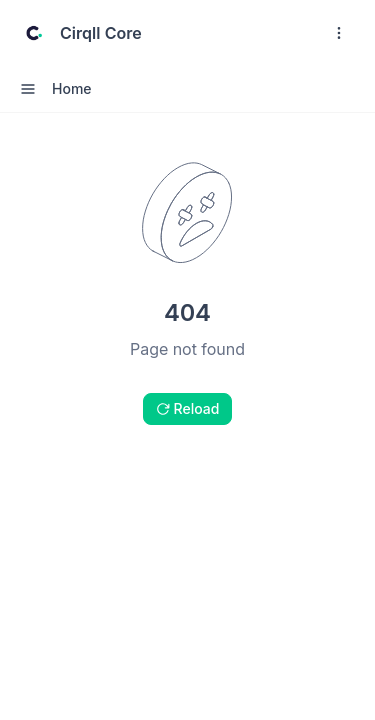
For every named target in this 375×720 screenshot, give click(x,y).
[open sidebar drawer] (28, 89)
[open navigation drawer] (339, 33)
